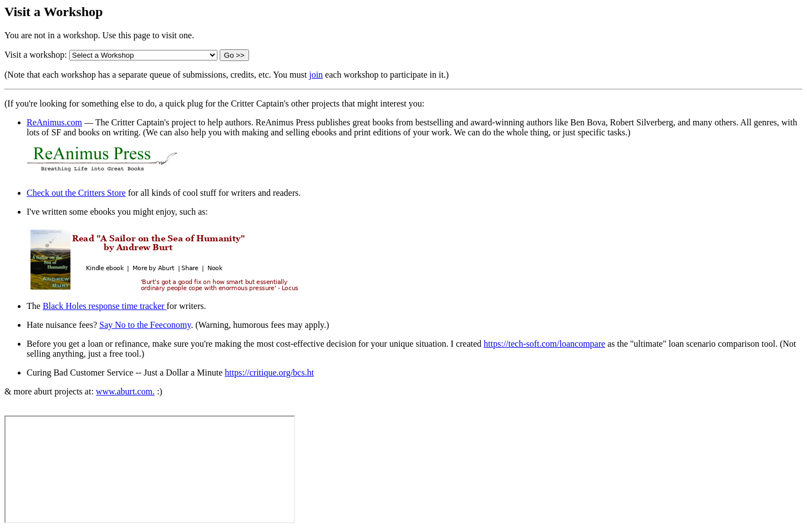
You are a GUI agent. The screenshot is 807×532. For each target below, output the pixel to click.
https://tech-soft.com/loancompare (544, 344)
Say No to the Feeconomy (145, 325)
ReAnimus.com (54, 122)
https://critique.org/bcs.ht (269, 373)
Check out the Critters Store (76, 193)
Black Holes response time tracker (105, 306)
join (316, 75)
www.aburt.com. (125, 391)
